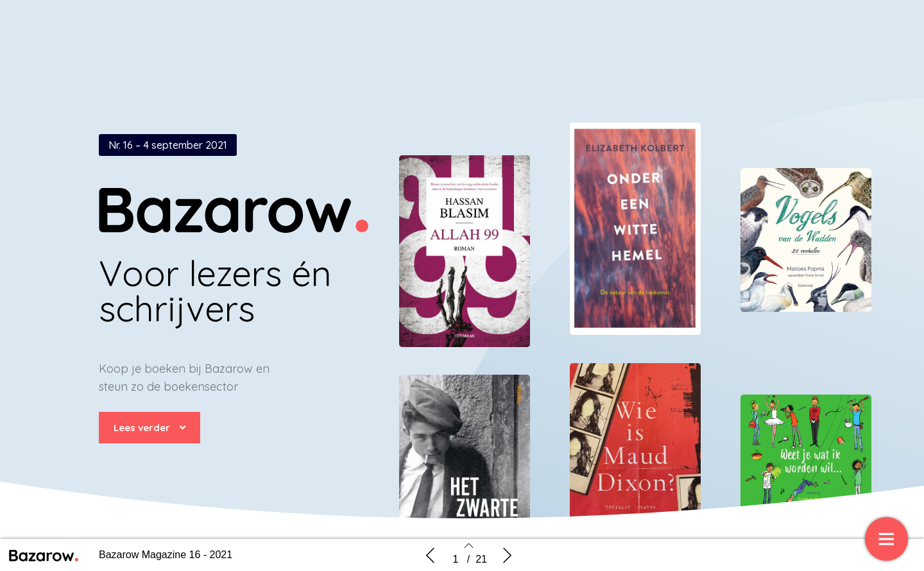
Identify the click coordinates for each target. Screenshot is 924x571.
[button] (150, 428)
